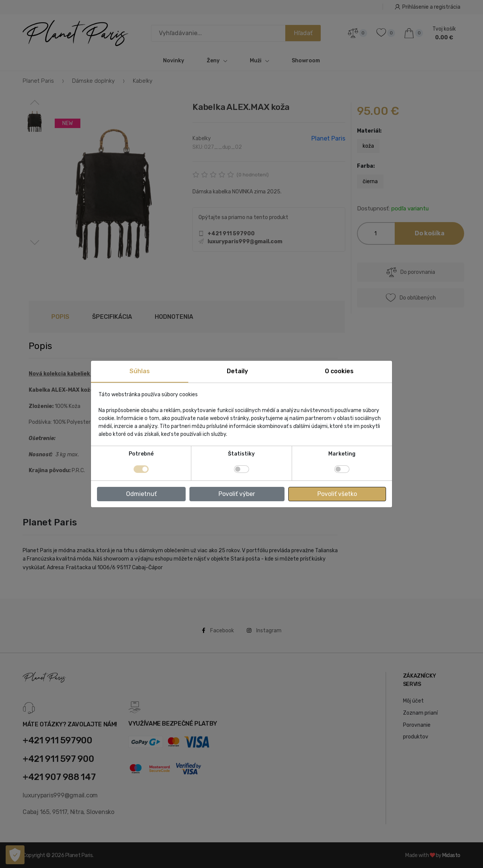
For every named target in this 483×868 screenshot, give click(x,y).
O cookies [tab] (339, 371)
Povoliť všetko (337, 494)
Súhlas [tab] (140, 371)
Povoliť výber (237, 494)
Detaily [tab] (237, 371)
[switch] (241, 469)
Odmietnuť (141, 494)
